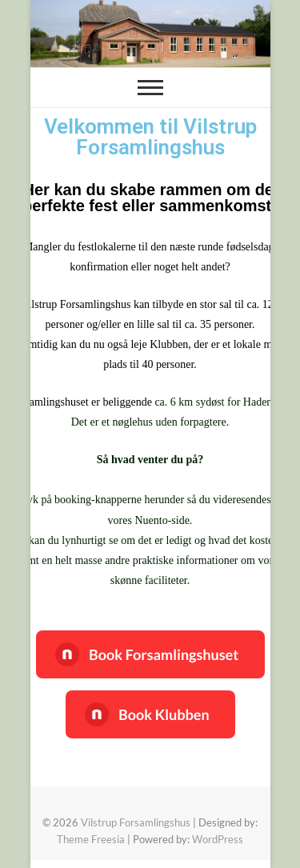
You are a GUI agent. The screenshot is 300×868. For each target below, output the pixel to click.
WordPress (218, 839)
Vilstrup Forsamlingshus (136, 822)
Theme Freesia (91, 839)
